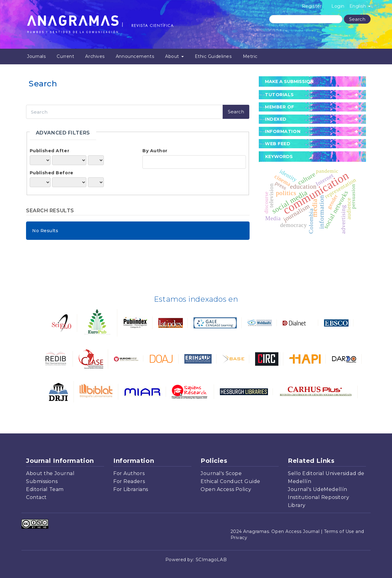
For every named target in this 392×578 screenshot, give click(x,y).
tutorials (279, 95)
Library (297, 505)
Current (65, 56)
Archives (95, 56)
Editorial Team (45, 489)
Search (357, 19)
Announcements (135, 56)
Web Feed (278, 144)
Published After (49, 151)
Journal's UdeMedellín (318, 489)
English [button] (360, 6)
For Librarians (131, 489)
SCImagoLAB (211, 560)
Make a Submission (289, 81)
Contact (36, 497)
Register (312, 6)
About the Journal (50, 473)
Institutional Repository (318, 497)
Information (283, 131)
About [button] (174, 56)
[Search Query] (306, 19)
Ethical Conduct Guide (230, 481)
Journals (36, 56)
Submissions (42, 481)
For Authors (129, 473)
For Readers (129, 481)
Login (338, 6)
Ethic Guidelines (213, 56)
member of (280, 107)
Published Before (52, 173)
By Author (155, 151)
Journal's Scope (221, 473)
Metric (250, 56)
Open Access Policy (226, 489)
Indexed (276, 119)
